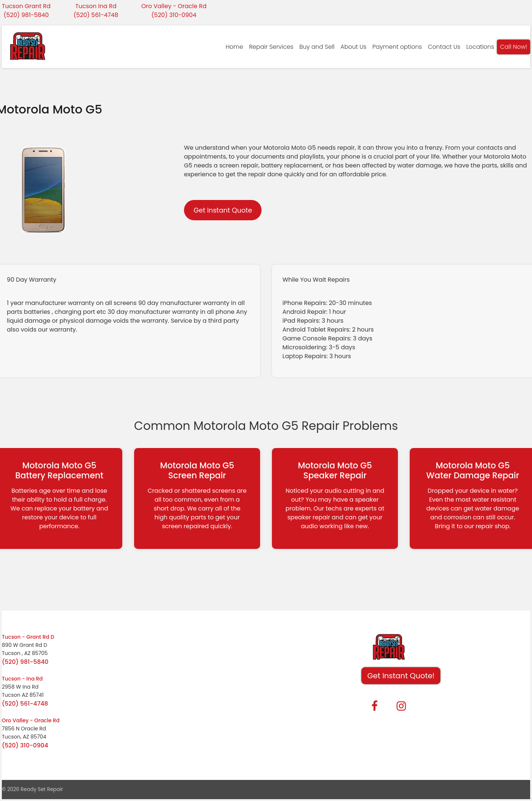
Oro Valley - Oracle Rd (174, 6)
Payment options (397, 47)
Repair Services (271, 47)
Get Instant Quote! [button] (401, 676)
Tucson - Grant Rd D (28, 637)
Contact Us (444, 47)
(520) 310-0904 (174, 15)
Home (234, 47)
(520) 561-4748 (96, 15)
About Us (354, 47)
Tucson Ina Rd (96, 6)
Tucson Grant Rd (26, 6)
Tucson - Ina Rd (22, 679)
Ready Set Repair (42, 789)
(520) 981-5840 (26, 15)
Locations (480, 47)
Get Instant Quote (223, 210)
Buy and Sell (317, 47)
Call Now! (514, 47)
